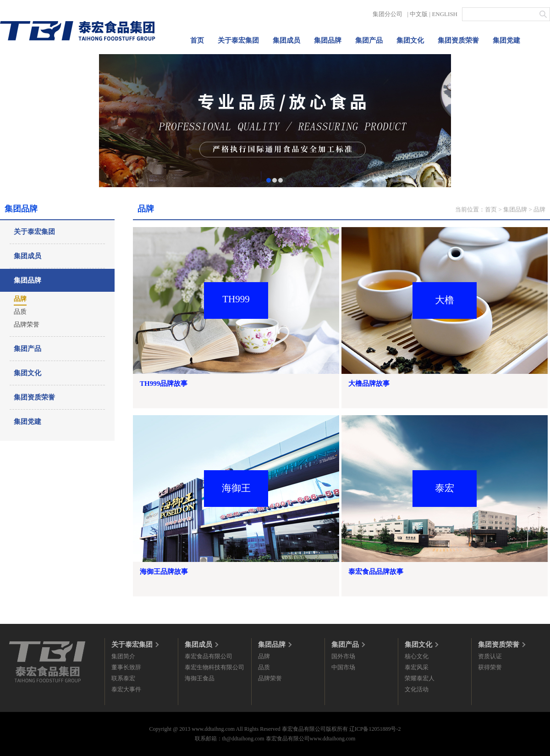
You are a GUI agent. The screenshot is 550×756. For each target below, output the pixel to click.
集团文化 (410, 40)
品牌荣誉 (27, 325)
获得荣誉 (490, 667)
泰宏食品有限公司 (209, 656)
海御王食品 (200, 678)
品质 (20, 312)
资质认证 (490, 656)
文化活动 (417, 689)
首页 (197, 40)
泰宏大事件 (126, 689)
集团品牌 (328, 40)
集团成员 (286, 40)
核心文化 (417, 656)
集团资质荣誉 (458, 40)
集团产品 (369, 40)
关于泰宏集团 (238, 40)
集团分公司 (388, 14)
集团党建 (506, 40)
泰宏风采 (417, 667)
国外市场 (343, 656)
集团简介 (123, 656)
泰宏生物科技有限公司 (214, 667)
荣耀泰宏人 (420, 678)
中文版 (419, 14)
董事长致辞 (126, 667)
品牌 (20, 299)
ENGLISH (445, 14)
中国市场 (343, 667)
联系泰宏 (123, 678)
